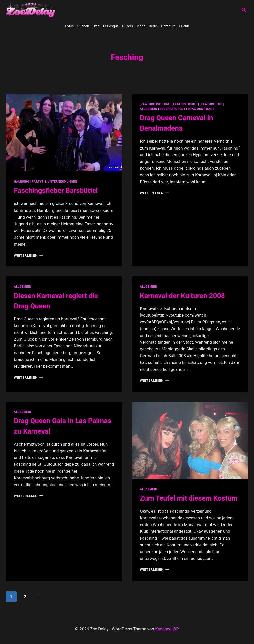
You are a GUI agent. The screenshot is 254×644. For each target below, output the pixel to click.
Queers (127, 26)
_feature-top (211, 104)
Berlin (153, 26)
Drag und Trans (201, 109)
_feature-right (184, 104)
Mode (141, 26)
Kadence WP (167, 629)
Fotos (69, 26)
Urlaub (184, 26)
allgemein (149, 109)
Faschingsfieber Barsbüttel (56, 191)
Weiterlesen (28, 255)
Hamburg (168, 26)
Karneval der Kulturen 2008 (182, 296)
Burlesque (111, 26)
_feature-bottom (155, 104)
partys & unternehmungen (55, 182)
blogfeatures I (172, 109)
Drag (96, 26)
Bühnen (83, 26)
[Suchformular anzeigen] (244, 10)
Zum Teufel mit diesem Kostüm (189, 498)
